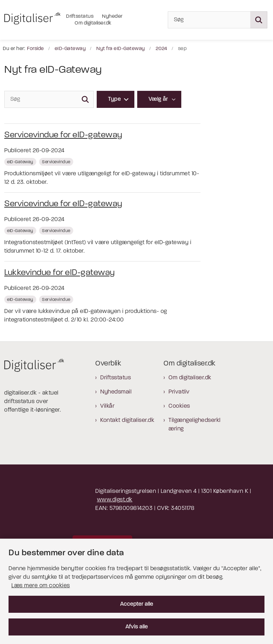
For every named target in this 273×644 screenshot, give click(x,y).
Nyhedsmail (116, 392)
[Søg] (218, 20)
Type (114, 99)
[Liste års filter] (159, 99)
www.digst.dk (115, 500)
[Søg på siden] (259, 20)
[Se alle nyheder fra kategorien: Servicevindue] (57, 162)
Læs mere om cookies (41, 586)
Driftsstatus (116, 378)
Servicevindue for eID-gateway (63, 135)
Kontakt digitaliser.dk (127, 420)
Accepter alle (137, 604)
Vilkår (107, 406)
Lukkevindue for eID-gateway (60, 273)
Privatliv (179, 392)
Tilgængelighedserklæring (195, 425)
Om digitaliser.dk (190, 378)
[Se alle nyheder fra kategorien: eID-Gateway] (21, 162)
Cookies (179, 406)
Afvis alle (137, 627)
